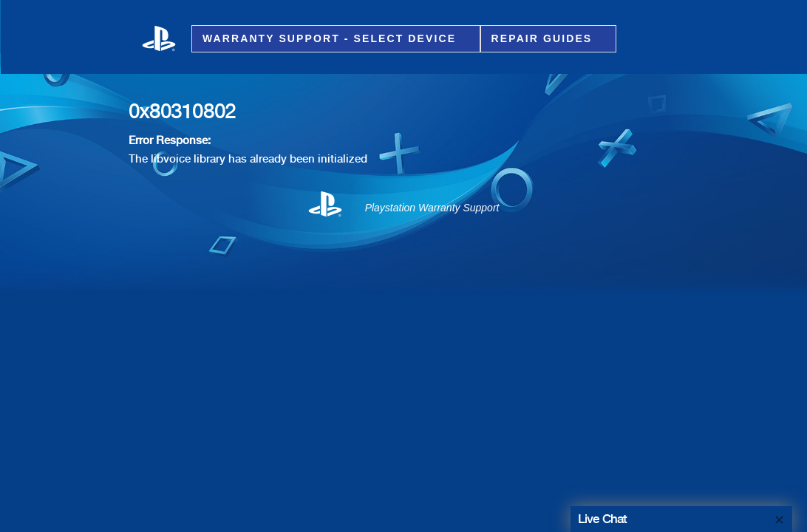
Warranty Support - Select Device (331, 39)
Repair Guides (544, 39)
